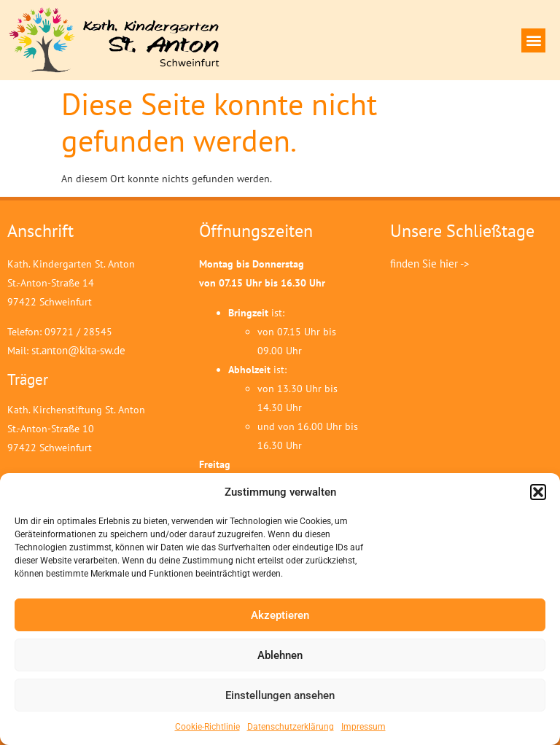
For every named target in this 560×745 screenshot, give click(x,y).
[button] (538, 492)
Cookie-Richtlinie (207, 727)
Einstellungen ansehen (280, 695)
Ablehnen (280, 655)
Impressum (363, 727)
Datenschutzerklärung (291, 727)
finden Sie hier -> (430, 264)
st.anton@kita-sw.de (78, 350)
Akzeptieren (280, 615)
